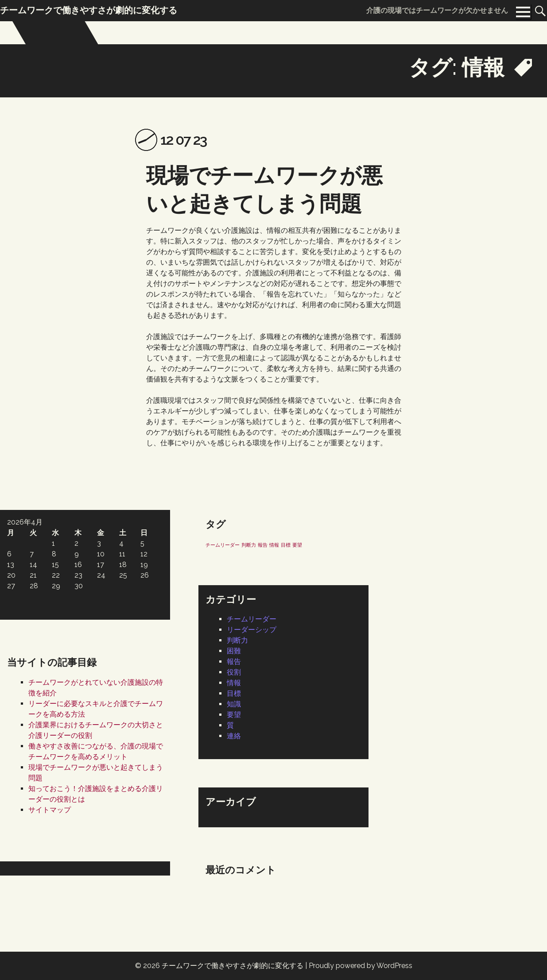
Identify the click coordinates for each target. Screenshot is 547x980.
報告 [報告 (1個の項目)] (263, 545)
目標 (234, 693)
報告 (234, 662)
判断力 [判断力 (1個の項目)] (249, 545)
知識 (234, 704)
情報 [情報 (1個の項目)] (274, 545)
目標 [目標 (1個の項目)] (286, 545)
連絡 (234, 736)
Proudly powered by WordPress (361, 966)
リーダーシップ (252, 630)
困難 (234, 651)
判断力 (237, 640)
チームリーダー (252, 619)
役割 (234, 672)
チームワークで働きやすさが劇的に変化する (233, 966)
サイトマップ (50, 810)
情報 (234, 683)
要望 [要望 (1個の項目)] (297, 545)
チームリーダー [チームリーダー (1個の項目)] (223, 545)
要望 (234, 715)
